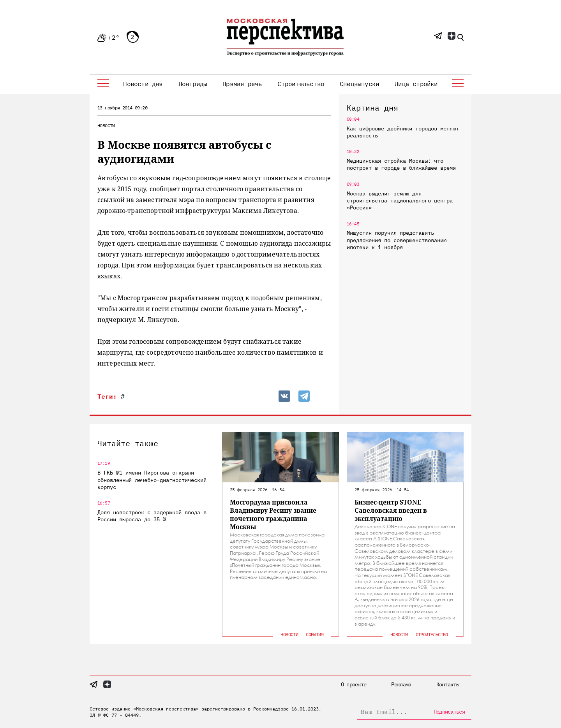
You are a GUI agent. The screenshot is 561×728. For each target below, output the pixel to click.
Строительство (301, 84)
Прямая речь (242, 84)
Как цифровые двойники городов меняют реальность (403, 132)
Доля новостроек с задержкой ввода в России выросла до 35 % (152, 516)
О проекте (354, 684)
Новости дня (143, 84)
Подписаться (449, 712)
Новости (106, 126)
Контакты (448, 684)
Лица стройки (416, 84)
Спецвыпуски (359, 84)
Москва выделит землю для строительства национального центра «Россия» (400, 200)
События (315, 634)
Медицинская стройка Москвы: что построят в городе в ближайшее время (401, 164)
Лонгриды (193, 84)
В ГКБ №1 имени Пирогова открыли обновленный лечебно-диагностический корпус (152, 480)
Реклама (401, 684)
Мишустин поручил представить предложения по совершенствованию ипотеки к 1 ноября (397, 240)
